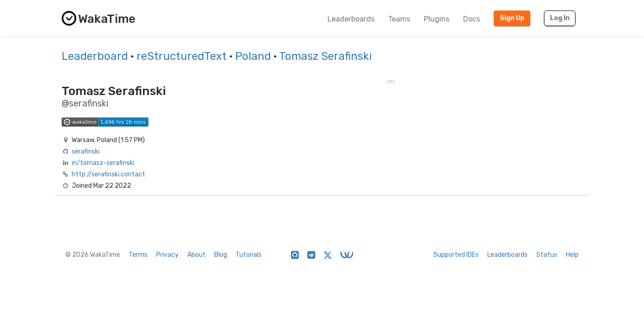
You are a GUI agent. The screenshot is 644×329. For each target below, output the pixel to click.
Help (572, 255)
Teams (399, 19)
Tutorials (249, 255)
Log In (560, 18)
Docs (472, 19)
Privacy (167, 255)
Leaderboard (95, 56)
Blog (221, 255)
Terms (138, 255)
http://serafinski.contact (108, 174)
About (196, 255)
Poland (253, 56)
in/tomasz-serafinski (103, 163)
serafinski (86, 151)
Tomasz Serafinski (325, 56)
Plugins (437, 19)
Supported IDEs (456, 255)
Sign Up (512, 18)
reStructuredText (182, 56)
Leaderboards (351, 19)
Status (547, 255)
